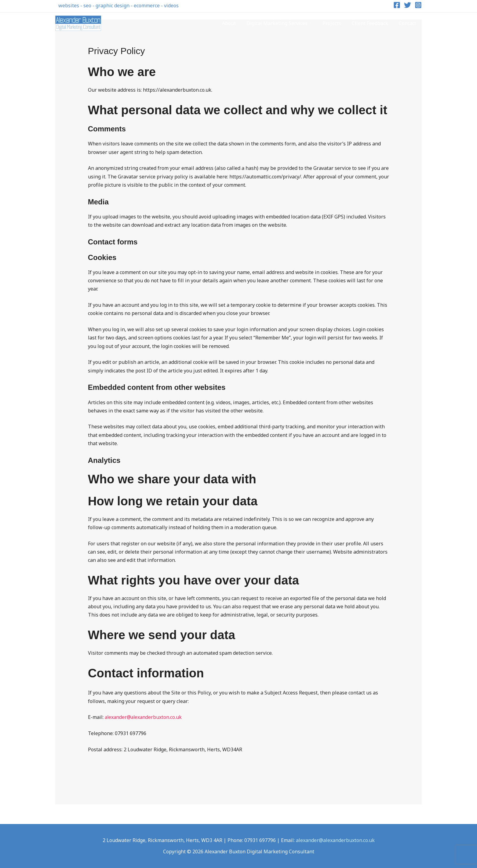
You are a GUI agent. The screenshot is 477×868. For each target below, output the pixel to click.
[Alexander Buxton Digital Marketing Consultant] (78, 23)
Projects (334, 23)
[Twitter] (408, 5)
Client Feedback (371, 23)
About (233, 23)
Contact (408, 23)
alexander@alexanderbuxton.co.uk (144, 717)
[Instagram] (418, 5)
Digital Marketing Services (280, 23)
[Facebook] (397, 5)
